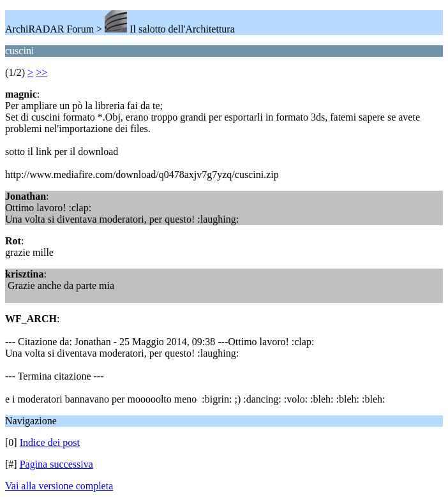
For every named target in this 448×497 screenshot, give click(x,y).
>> (41, 72)
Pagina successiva (56, 464)
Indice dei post (50, 442)
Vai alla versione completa (59, 486)
